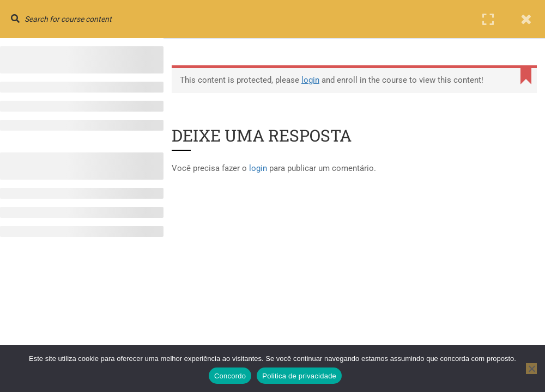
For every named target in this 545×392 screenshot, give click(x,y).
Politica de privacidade (299, 376)
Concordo (230, 376)
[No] (531, 369)
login (310, 80)
